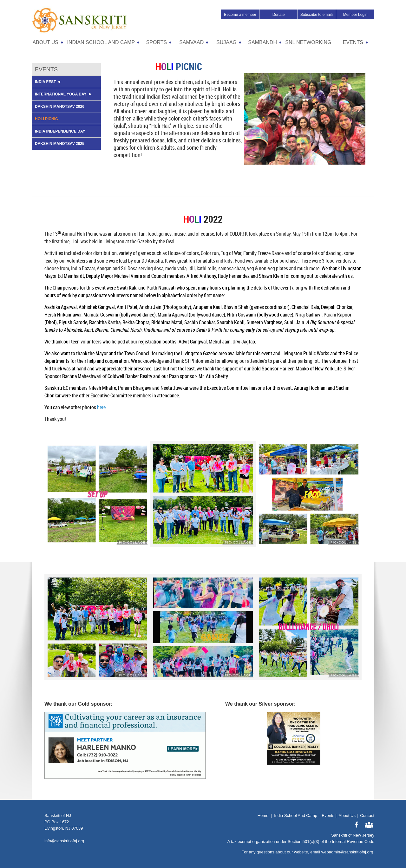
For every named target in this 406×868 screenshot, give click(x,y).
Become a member (240, 15)
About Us (347, 816)
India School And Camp (296, 816)
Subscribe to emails (317, 15)
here (101, 407)
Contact (367, 816)
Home (263, 816)
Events (328, 816)
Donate (279, 15)
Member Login (355, 15)
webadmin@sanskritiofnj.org (347, 852)
